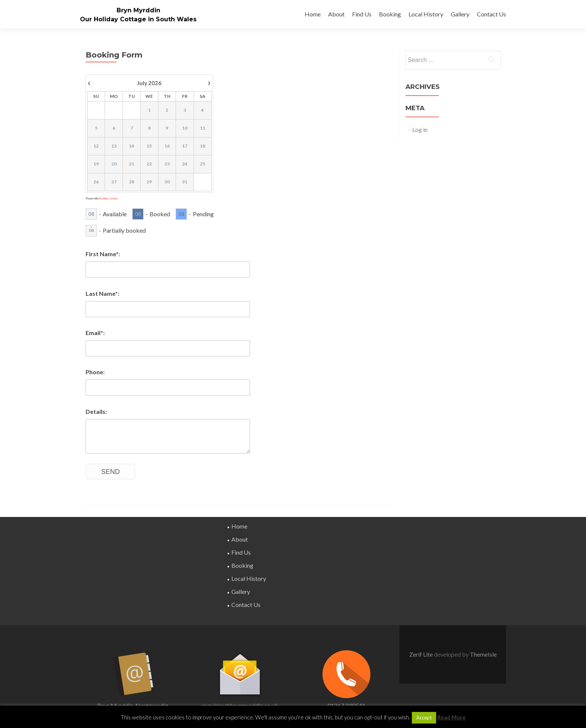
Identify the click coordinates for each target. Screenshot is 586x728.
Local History (426, 14)
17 (185, 146)
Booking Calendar (109, 198)
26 (96, 182)
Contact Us (491, 14)
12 (96, 146)
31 (185, 182)
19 (96, 164)
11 (203, 128)
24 (185, 164)
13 (114, 146)
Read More (451, 717)
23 (167, 164)
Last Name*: (102, 293)
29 (149, 182)
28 (132, 182)
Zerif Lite (422, 654)
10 (185, 128)
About (336, 14)
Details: (96, 411)
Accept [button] (424, 718)
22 (149, 164)
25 (203, 164)
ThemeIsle (483, 654)
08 (91, 214)
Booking (390, 14)
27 (114, 182)
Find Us (362, 14)
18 (203, 146)
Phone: (95, 372)
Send (111, 472)
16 (167, 146)
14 (132, 146)
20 (114, 164)
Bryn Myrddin (138, 10)
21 (132, 164)
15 (149, 146)
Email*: (95, 333)
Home (313, 14)
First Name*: (103, 254)
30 (167, 182)
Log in (420, 129)
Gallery (460, 14)
